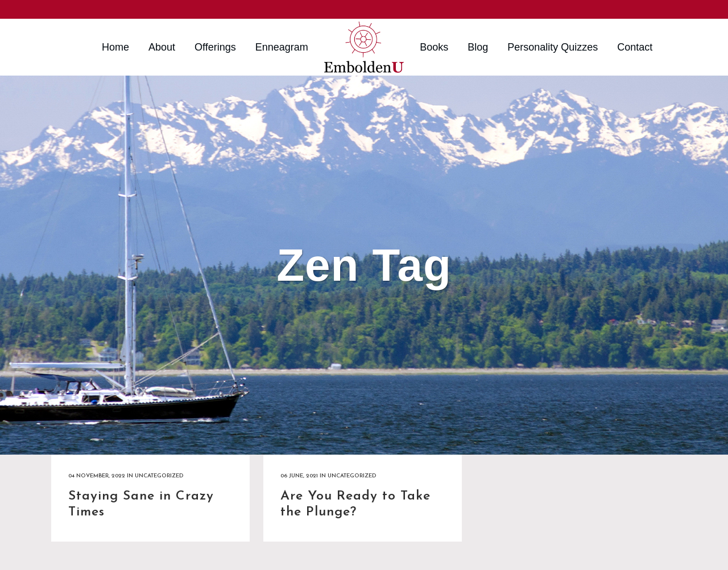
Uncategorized (159, 476)
